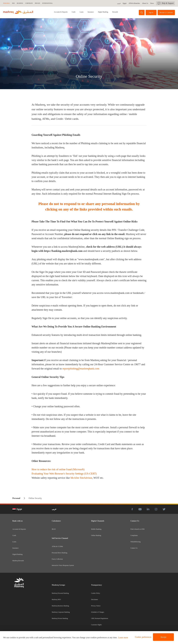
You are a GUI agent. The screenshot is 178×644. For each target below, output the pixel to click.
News (152, 3)
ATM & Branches (135, 3)
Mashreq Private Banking (60, 618)
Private (38, 3)
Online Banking (96, 535)
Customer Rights (96, 625)
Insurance (91, 12)
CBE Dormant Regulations (100, 618)
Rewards (115, 12)
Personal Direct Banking (60, 553)
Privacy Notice (96, 606)
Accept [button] (163, 637)
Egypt (125, 3)
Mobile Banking (96, 529)
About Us (145, 3)
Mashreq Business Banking (60, 606)
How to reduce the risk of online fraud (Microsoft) (58, 469)
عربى (119, 3)
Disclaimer (95, 599)
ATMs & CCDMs (57, 546)
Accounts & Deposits (61, 12)
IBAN (54, 529)
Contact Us (134, 548)
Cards (74, 12)
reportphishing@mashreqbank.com (81, 369)
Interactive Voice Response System (63, 565)
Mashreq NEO (56, 599)
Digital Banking (103, 12)
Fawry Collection (57, 559)
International (47, 3)
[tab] (61, 12)
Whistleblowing (136, 542)
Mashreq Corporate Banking (61, 612)
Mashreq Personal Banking (60, 593)
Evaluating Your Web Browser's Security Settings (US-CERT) (64, 474)
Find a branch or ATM (138, 529)
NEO (13, 3)
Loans (82, 12)
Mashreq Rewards (18, 561)
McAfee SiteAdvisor (81, 478)
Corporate (29, 3)
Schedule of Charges (98, 612)
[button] (143, 637)
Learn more (123, 638)
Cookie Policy (96, 593)
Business (20, 3)
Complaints (134, 535)
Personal (7, 3)
